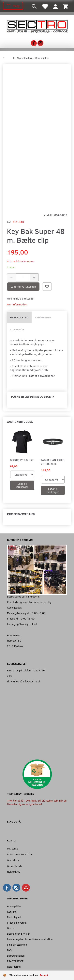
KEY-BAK (18, 222)
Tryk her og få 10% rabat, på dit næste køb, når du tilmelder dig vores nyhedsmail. (37, 802)
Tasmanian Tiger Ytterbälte (53, 462)
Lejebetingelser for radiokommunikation (30, 939)
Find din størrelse (17, 945)
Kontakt (12, 912)
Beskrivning (19, 317)
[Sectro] (37, 26)
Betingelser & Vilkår (18, 934)
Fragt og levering (17, 923)
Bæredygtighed (16, 956)
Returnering (14, 967)
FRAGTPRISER (15, 961)
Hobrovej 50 (14, 640)
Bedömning (43, 317)
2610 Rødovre (15, 646)
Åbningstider (14, 906)
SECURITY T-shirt (22, 460)
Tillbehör (17, 329)
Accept (44, 975)
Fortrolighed (14, 917)
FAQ (9, 950)
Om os (11, 928)
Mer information (17, 304)
